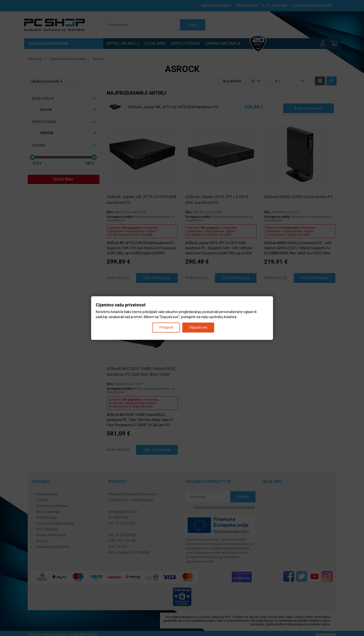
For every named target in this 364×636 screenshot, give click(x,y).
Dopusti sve (198, 327)
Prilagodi (166, 327)
